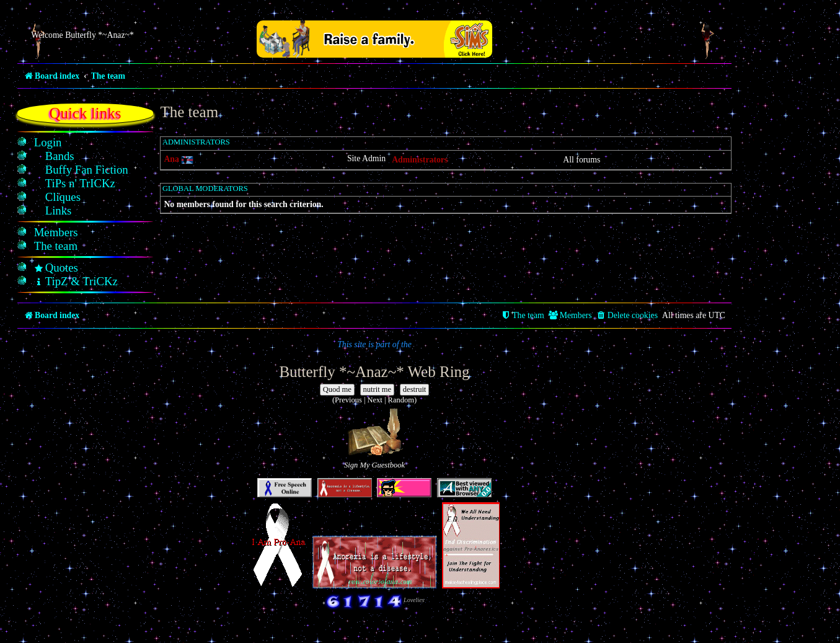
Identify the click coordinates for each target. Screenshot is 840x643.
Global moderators (205, 188)
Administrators (196, 142)
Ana (171, 159)
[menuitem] (48, 143)
